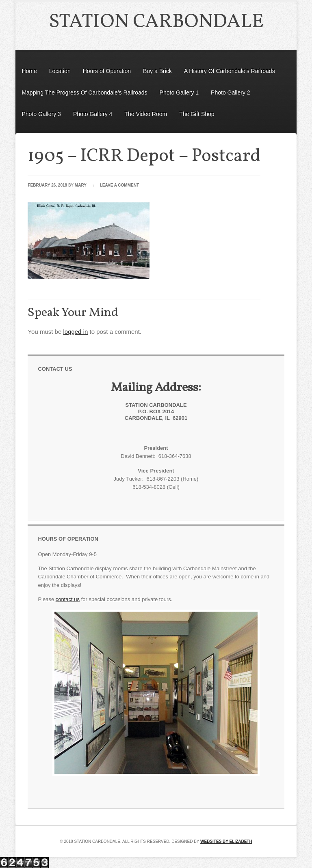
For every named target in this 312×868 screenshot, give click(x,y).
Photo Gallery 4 (93, 114)
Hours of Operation (107, 71)
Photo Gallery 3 (41, 114)
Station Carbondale (156, 22)
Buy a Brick (157, 71)
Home (29, 71)
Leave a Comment (119, 185)
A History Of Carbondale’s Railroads (230, 71)
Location (60, 71)
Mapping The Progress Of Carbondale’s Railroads (84, 92)
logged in (75, 332)
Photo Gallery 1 (179, 92)
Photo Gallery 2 (231, 92)
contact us (68, 599)
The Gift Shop (197, 114)
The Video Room (146, 114)
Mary (81, 185)
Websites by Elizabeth (226, 841)
